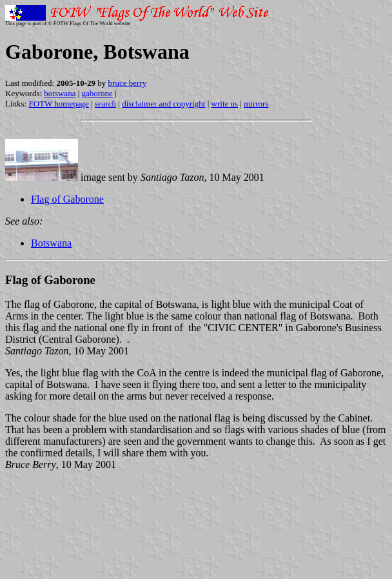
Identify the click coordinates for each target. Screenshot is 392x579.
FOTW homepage (58, 104)
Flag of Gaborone (67, 199)
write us (225, 104)
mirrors (256, 104)
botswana (60, 93)
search (105, 104)
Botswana (51, 243)
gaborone (97, 93)
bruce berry (128, 83)
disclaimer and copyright (163, 104)
